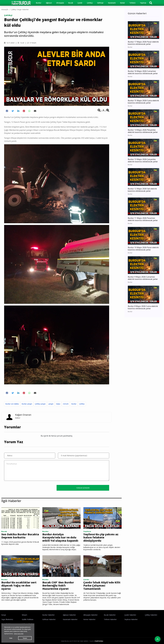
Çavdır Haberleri (130, 615)
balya (58, 404)
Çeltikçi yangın (40, 404)
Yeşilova (143, 3)
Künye (4, 615)
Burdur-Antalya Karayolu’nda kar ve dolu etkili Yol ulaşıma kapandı (60, 538)
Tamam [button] (25, 638)
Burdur (39, 3)
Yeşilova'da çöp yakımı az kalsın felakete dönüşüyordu (101, 538)
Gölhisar (100, 3)
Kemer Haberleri (89, 619)
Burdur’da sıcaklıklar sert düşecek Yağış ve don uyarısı (19, 586)
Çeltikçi (90, 3)
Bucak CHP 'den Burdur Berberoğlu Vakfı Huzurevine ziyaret (58, 586)
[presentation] (22, 488)
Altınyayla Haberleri (90, 615)
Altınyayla (60, 3)
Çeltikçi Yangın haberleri (20, 9)
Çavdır (80, 3)
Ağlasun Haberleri (69, 615)
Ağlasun (49, 3)
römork (66, 404)
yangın (51, 404)
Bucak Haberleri (110, 615)
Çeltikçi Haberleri (151, 615)
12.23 (21, 43)
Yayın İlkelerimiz (7, 619)
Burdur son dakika (12, 404)
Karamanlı (112, 3)
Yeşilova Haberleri (131, 619)
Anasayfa (5, 9)
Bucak (71, 3)
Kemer (122, 3)
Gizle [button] (11, 638)
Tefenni (132, 3)
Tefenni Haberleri (110, 619)
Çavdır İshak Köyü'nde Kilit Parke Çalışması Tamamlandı (102, 586)
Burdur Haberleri (48, 615)
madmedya (99, 641)
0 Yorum (32, 43)
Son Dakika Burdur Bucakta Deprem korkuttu (20, 536)
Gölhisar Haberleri (49, 619)
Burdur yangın (27, 404)
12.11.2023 (9, 43)
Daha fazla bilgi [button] (19, 634)
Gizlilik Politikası (28, 619)
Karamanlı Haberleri (70, 619)
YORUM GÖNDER (83, 488)
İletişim (25, 615)
